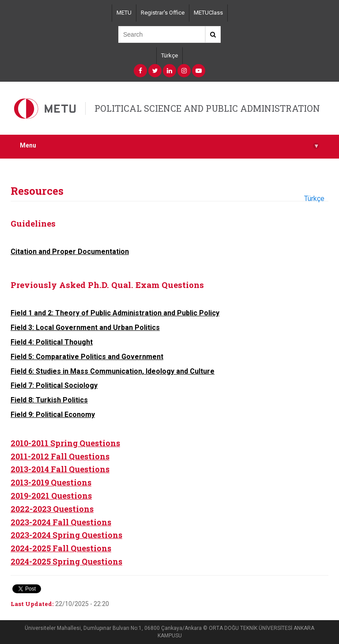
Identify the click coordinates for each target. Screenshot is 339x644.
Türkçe (169, 55)
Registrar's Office (163, 13)
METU (124, 13)
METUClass (208, 13)
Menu (169, 146)
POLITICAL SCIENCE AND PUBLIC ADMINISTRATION (207, 108)
